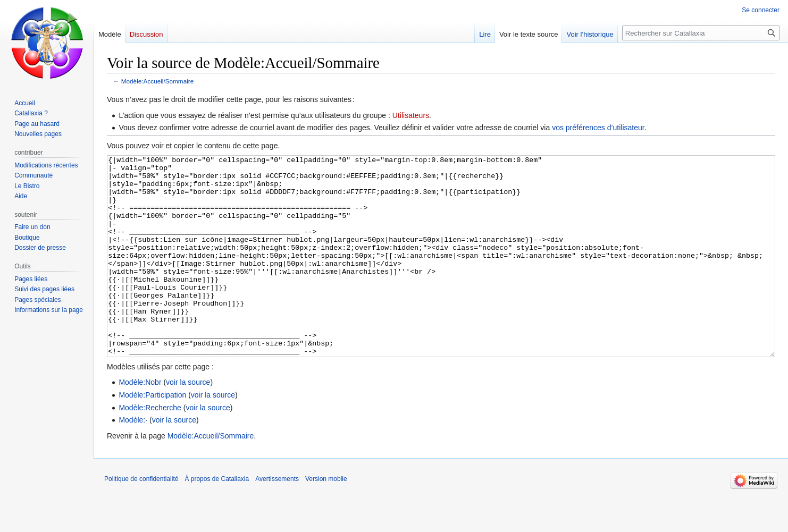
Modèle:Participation (152, 435)
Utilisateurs (411, 115)
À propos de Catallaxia (217, 519)
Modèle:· (133, 460)
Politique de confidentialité (141, 519)
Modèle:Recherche (150, 447)
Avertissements (277, 519)
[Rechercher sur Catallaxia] (701, 33)
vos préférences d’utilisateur (598, 128)
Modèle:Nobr (140, 422)
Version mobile (326, 519)
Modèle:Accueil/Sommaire (158, 81)
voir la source (188, 422)
